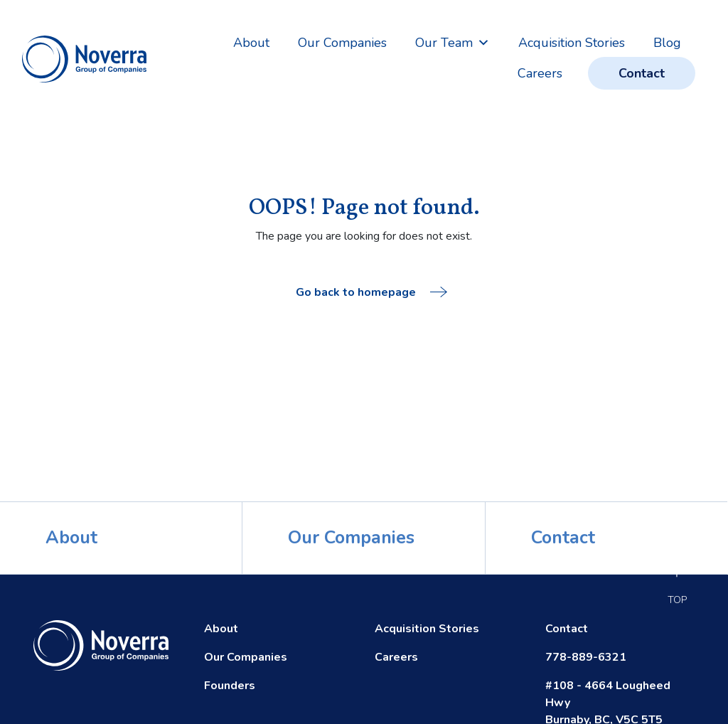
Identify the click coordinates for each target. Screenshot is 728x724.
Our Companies (342, 43)
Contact (642, 73)
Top (677, 596)
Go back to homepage (371, 292)
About (251, 43)
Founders (230, 686)
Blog (667, 43)
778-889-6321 (586, 657)
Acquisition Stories (572, 43)
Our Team (453, 43)
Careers (540, 73)
